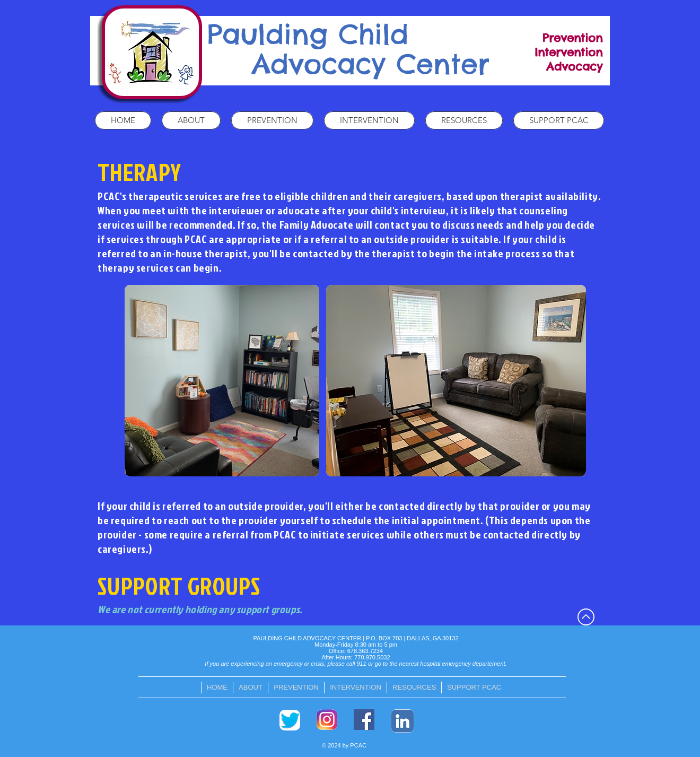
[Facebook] (364, 720)
